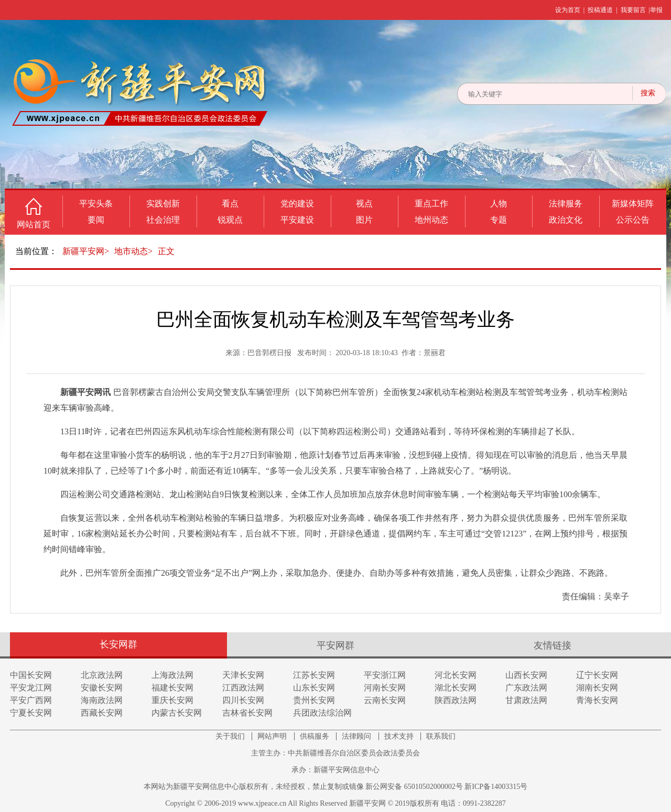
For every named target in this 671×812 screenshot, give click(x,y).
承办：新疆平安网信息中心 (335, 770)
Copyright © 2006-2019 (202, 803)
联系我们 (441, 736)
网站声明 (273, 736)
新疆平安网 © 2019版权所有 (395, 803)
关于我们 (231, 736)
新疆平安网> (86, 251)
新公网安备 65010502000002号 (414, 787)
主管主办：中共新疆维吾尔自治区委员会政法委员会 (335, 753)
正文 (166, 251)
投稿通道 (600, 10)
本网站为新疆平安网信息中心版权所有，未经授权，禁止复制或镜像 (255, 787)
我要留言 (633, 10)
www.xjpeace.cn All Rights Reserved (294, 803)
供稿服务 (316, 736)
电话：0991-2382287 (473, 803)
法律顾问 (358, 736)
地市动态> (133, 251)
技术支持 (400, 736)
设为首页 (568, 10)
